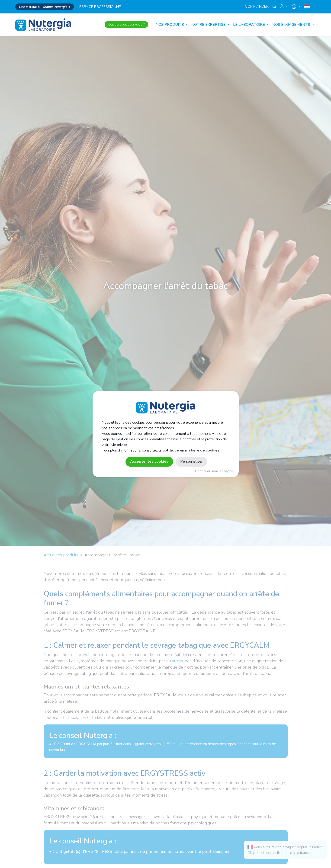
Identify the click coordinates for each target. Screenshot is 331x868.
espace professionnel (101, 7)
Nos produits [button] (170, 25)
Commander (257, 6)
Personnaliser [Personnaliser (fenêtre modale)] (191, 461)
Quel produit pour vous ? (126, 24)
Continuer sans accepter (215, 471)
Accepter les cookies (149, 461)
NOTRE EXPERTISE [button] (209, 25)
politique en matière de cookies (191, 450)
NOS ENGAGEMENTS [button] (292, 25)
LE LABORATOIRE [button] (249, 25)
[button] (284, 6)
